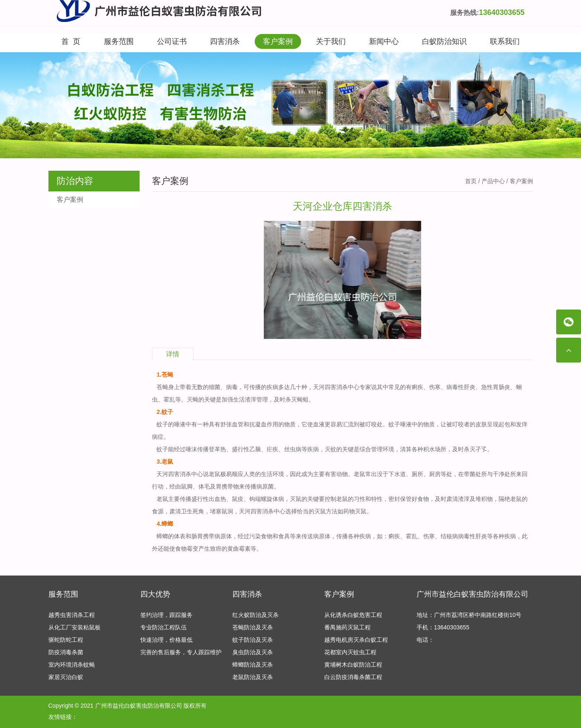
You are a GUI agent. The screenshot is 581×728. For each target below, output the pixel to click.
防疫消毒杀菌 (66, 652)
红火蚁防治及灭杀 (256, 615)
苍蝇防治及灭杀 (253, 627)
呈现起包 (499, 424)
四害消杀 (225, 41)
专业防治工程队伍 (164, 627)
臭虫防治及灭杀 (253, 652)
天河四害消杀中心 (336, 387)
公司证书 (172, 41)
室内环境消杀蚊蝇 (72, 665)
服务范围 (119, 41)
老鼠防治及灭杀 (253, 677)
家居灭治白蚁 (66, 677)
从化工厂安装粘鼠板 (75, 627)
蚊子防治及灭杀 (253, 640)
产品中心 (493, 181)
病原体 (322, 536)
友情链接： (63, 717)
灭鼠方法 (326, 511)
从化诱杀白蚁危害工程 (353, 615)
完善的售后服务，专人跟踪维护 (181, 652)
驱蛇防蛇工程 (66, 640)
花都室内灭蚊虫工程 (350, 652)
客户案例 (278, 41)
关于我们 (331, 41)
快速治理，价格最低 (166, 640)
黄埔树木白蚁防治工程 (353, 665)
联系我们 (505, 41)
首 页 (71, 41)
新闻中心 (384, 41)
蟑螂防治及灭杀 (253, 665)
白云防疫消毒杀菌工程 (353, 677)
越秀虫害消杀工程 (72, 615)
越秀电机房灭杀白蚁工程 (356, 640)
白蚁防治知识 (444, 41)
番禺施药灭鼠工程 (347, 627)
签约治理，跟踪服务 (166, 615)
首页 (471, 181)
